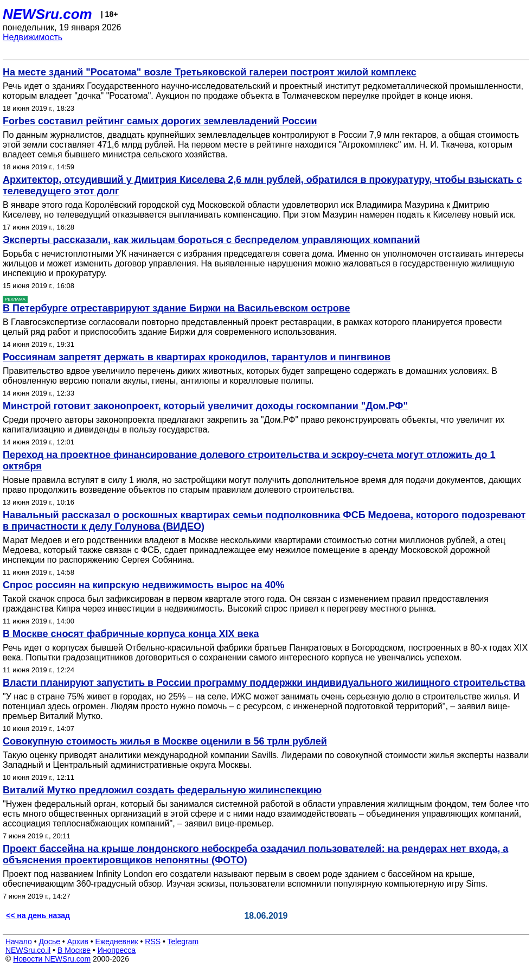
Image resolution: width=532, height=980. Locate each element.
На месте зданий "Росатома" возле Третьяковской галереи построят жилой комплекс (210, 72)
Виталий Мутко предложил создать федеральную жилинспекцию (162, 790)
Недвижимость (33, 37)
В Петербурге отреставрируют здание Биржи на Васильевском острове (177, 308)
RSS (153, 941)
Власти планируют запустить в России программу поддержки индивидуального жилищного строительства (264, 683)
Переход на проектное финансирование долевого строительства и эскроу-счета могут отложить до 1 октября (249, 460)
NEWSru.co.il (28, 950)
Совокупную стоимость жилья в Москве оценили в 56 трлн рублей (165, 741)
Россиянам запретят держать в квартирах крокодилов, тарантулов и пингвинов (197, 357)
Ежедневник (117, 941)
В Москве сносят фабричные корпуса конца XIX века (131, 634)
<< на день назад (38, 915)
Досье (49, 941)
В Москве (74, 950)
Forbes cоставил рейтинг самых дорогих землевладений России (160, 121)
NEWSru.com (47, 14)
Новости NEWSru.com (52, 959)
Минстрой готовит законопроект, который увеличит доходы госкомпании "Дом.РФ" (205, 406)
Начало (19, 941)
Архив (78, 941)
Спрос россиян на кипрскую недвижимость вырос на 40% (143, 585)
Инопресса (117, 950)
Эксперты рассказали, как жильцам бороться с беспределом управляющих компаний (211, 240)
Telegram (183, 941)
